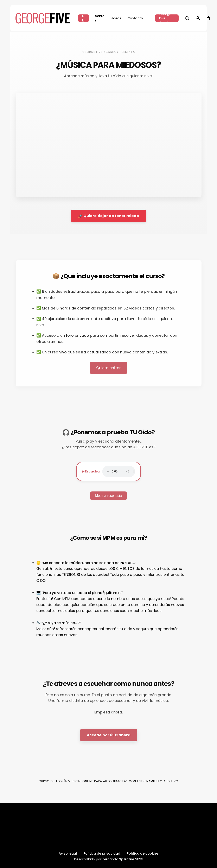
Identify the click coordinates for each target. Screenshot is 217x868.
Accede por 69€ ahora (109, 735)
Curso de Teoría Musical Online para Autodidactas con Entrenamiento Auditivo (108, 781)
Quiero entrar (108, 368)
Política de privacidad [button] (102, 853)
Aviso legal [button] (68, 853)
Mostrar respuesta (108, 496)
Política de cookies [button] (143, 853)
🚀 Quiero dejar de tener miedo (108, 216)
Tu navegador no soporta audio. (119, 471)
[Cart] (208, 18)
